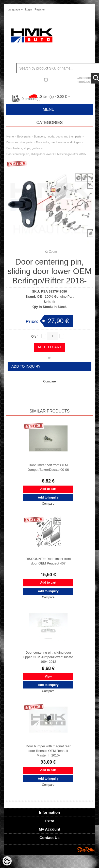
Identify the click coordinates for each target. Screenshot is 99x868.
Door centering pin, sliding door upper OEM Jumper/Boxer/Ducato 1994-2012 (48, 657)
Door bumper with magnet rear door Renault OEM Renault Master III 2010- (48, 751)
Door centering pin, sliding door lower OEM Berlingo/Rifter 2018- (46, 154)
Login (29, 9)
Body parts (24, 136)
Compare (49, 381)
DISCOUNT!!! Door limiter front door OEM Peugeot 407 (48, 561)
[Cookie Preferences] (7, 861)
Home (10, 136)
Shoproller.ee (86, 850)
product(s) (27, 99)
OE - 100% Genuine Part (55, 297)
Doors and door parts (19, 142)
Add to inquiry (26, 366)
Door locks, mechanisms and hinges (59, 142)
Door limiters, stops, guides (23, 148)
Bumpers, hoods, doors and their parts (58, 136)
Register (40, 9)
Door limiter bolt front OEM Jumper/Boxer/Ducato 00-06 (48, 467)
